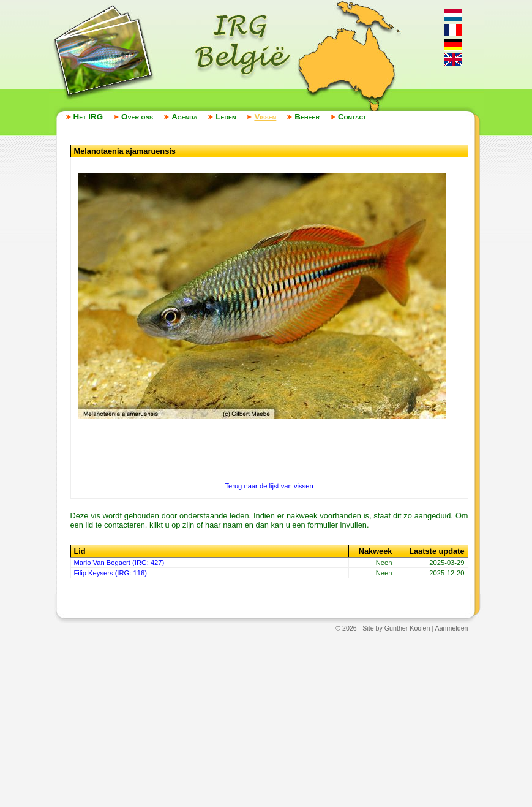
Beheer (307, 117)
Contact (352, 117)
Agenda (184, 117)
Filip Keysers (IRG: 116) (111, 573)
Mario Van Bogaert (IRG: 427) (119, 563)
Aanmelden (452, 628)
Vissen (265, 117)
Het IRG (88, 117)
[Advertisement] (266, 719)
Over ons (137, 117)
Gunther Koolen (407, 628)
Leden (226, 117)
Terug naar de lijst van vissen (269, 486)
